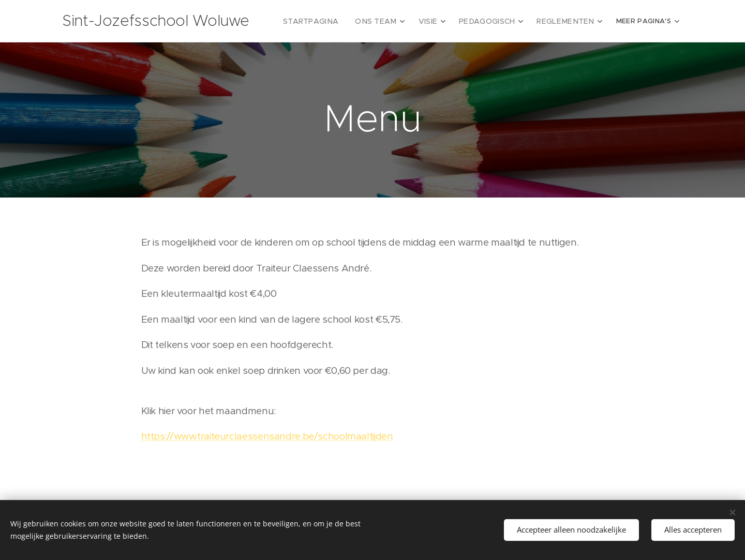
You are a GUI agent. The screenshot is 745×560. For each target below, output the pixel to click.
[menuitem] (332, 21)
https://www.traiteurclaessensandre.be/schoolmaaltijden (267, 436)
